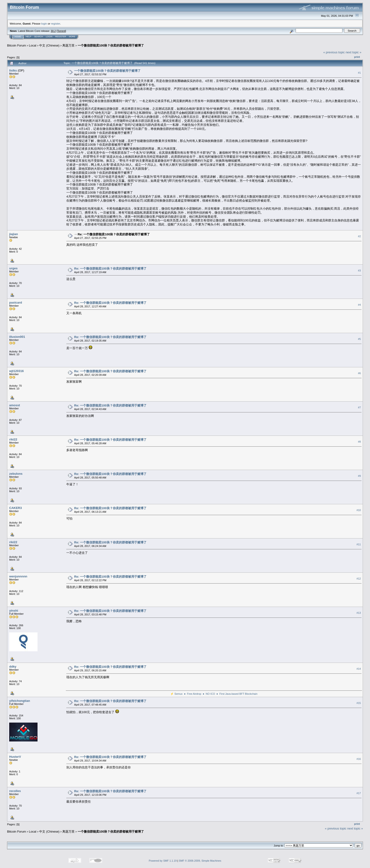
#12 (359, 579)
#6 (359, 373)
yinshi (14, 611)
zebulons (16, 474)
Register (61, 37)
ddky (13, 667)
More (72, 37)
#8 (359, 442)
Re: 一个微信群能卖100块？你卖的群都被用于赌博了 (114, 234)
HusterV (15, 757)
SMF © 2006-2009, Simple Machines (200, 861)
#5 (359, 339)
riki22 (13, 439)
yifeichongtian (20, 701)
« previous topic (334, 52)
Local (33, 45)
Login (49, 37)
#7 (359, 407)
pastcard (16, 303)
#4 (359, 305)
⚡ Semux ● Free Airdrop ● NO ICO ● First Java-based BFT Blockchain (214, 694)
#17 (359, 793)
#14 (359, 669)
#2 (359, 236)
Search (39, 37)
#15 (359, 703)
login (44, 23)
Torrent (61, 31)
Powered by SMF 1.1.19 (163, 861)
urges (13, 268)
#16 (359, 759)
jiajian (14, 234)
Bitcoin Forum (17, 45)
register (55, 23)
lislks (13, 70)
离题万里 (68, 45)
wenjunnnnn (18, 576)
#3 (359, 271)
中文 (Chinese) (49, 45)
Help (29, 37)
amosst (15, 405)
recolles (15, 791)
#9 (359, 476)
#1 (359, 73)
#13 (359, 613)
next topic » (354, 52)
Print (357, 57)
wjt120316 (16, 371)
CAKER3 (15, 508)
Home (18, 37)
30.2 (53, 31)
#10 (359, 510)
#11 (359, 544)
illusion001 (17, 337)
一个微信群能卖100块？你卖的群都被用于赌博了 (111, 45)
